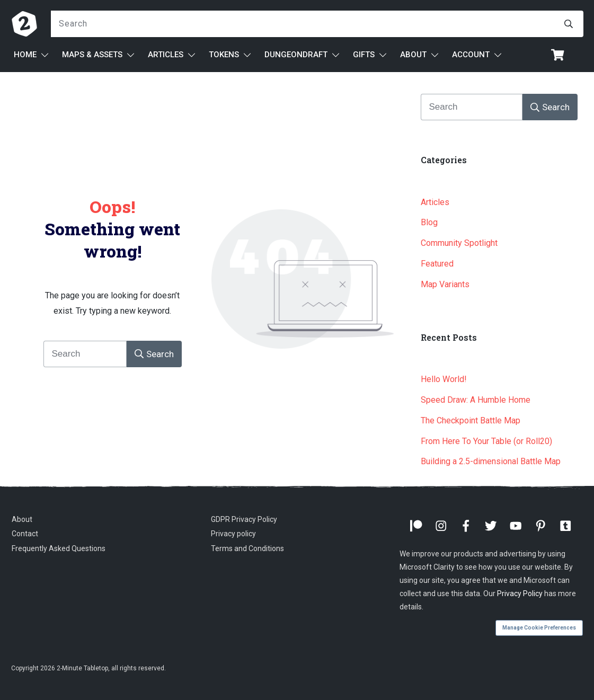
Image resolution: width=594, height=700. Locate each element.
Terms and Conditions (247, 548)
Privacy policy (233, 534)
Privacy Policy (520, 593)
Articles (435, 202)
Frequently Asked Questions (59, 548)
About (22, 519)
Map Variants (445, 284)
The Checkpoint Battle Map (471, 420)
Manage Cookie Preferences (539, 628)
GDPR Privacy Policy (244, 519)
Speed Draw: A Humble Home (476, 400)
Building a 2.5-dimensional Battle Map (491, 461)
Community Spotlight (459, 243)
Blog (429, 222)
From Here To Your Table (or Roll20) (486, 441)
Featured (437, 264)
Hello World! (444, 379)
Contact (25, 534)
